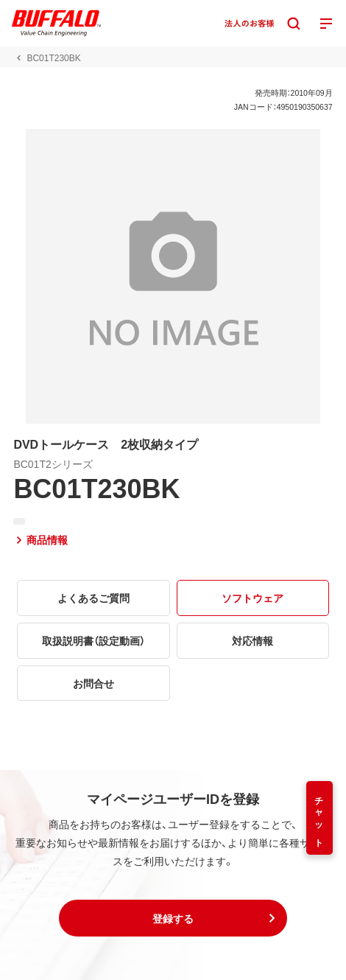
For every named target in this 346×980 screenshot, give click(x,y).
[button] (173, 918)
